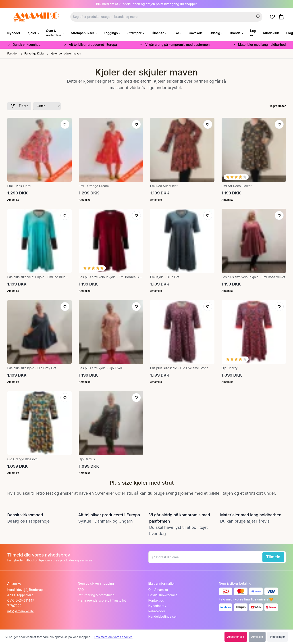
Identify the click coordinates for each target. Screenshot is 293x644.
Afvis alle (257, 637)
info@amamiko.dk (21, 611)
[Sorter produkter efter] (47, 106)
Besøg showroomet (163, 595)
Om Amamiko (158, 590)
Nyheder (14, 33)
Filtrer (19, 106)
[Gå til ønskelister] (273, 17)
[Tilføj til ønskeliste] (65, 124)
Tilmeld (273, 557)
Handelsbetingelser (163, 616)
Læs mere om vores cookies (113, 637)
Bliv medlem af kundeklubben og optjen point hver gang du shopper (146, 4)
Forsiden (13, 53)
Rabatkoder (157, 611)
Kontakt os (156, 600)
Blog (290, 33)
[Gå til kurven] (282, 17)
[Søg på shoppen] (258, 17)
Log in (253, 33)
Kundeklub (271, 33)
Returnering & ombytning (96, 595)
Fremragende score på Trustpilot (102, 600)
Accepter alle (236, 637)
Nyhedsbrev (157, 606)
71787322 (14, 606)
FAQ (81, 590)
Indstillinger (277, 637)
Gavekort (196, 33)
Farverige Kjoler (34, 53)
